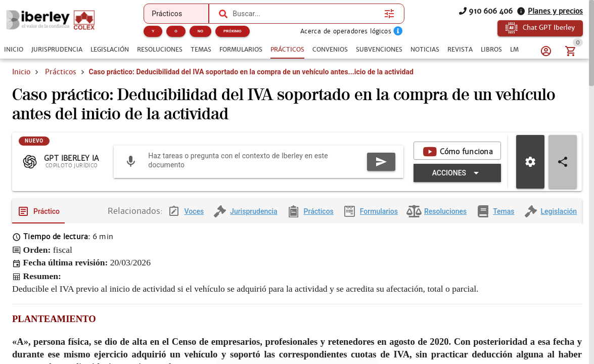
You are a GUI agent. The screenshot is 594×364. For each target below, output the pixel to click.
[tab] (14, 50)
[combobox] (306, 14)
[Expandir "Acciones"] (457, 173)
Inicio (21, 72)
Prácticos (61, 72)
